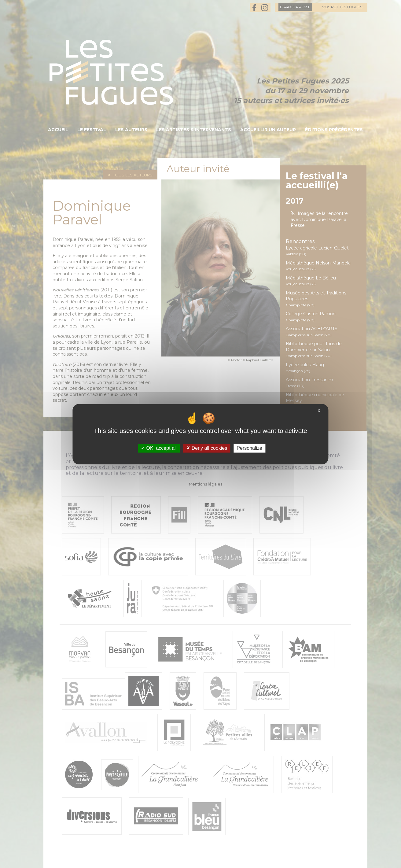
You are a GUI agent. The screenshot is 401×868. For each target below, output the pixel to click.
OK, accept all (159, 448)
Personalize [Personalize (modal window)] (249, 448)
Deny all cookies (207, 448)
